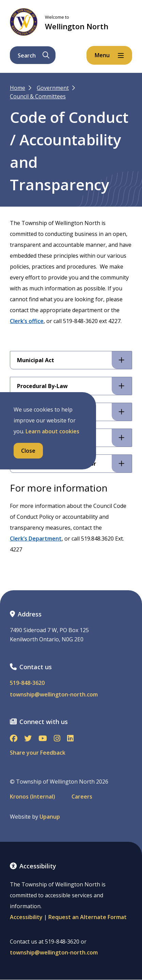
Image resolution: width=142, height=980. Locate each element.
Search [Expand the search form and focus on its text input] (34, 55)
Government (53, 88)
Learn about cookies (52, 431)
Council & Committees (38, 96)
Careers (82, 797)
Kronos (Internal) (33, 797)
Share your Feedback (38, 753)
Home (18, 88)
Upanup (50, 817)
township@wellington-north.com (54, 695)
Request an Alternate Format (88, 917)
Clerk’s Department (36, 539)
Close (28, 451)
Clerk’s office (27, 321)
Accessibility (26, 917)
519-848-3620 (27, 683)
